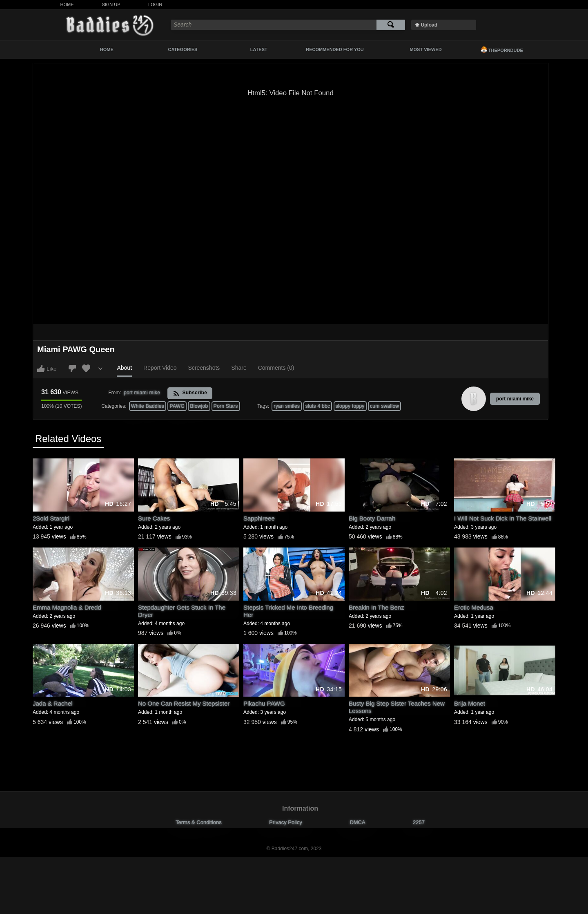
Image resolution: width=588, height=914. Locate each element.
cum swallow (384, 406)
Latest (259, 49)
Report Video (160, 368)
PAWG (177, 406)
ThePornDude (502, 49)
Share (239, 368)
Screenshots (204, 368)
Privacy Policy (286, 822)
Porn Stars (226, 406)
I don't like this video (72, 369)
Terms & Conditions (199, 822)
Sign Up (111, 4)
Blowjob (199, 406)
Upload (429, 25)
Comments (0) (276, 368)
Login (155, 4)
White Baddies (148, 406)
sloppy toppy (350, 406)
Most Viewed (425, 49)
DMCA (357, 822)
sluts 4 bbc (318, 406)
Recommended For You (335, 49)
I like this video (41, 369)
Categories (183, 49)
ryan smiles (287, 406)
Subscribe (190, 393)
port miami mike (515, 399)
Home (67, 4)
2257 (419, 822)
